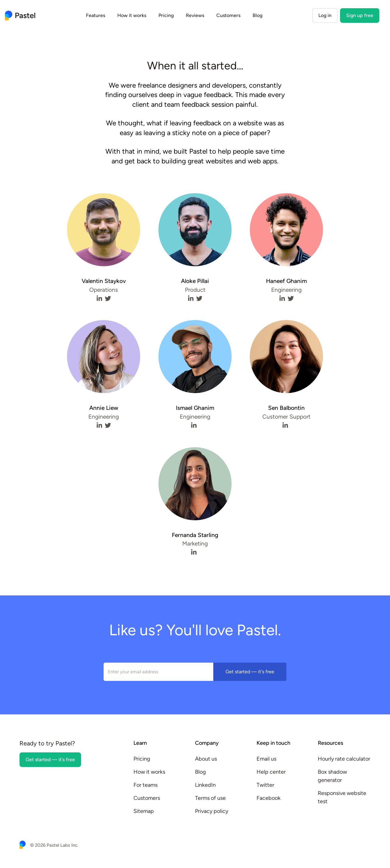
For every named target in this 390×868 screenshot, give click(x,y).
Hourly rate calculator (344, 759)
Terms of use (210, 798)
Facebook (269, 798)
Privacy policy (212, 811)
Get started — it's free (250, 672)
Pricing (166, 15)
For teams (145, 785)
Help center (271, 772)
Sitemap (144, 811)
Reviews (195, 15)
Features (96, 15)
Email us (266, 759)
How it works (132, 15)
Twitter (265, 785)
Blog (257, 15)
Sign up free (360, 15)
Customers (228, 15)
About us (206, 759)
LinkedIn (205, 785)
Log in (325, 15)
